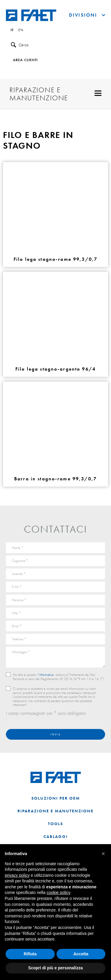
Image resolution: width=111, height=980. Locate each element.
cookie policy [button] (58, 892)
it (12, 30)
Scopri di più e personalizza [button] (55, 968)
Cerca (20, 45)
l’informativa (46, 675)
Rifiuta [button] (30, 954)
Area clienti (25, 60)
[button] (103, 854)
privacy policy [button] (17, 875)
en (21, 30)
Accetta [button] (81, 954)
